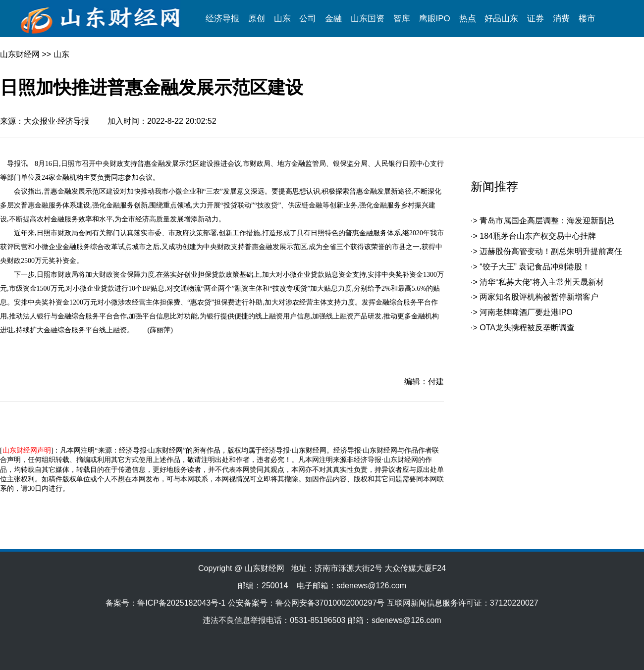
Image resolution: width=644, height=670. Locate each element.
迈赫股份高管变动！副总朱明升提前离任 (551, 251)
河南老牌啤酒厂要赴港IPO (526, 312)
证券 (536, 19)
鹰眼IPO (435, 19)
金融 (333, 19)
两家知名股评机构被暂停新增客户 (539, 297)
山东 (282, 19)
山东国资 (368, 19)
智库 (402, 19)
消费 (561, 19)
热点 (468, 19)
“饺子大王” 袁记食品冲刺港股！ (535, 267)
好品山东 (501, 19)
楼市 (587, 19)
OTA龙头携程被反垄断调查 (527, 328)
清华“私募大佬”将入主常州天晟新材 (542, 282)
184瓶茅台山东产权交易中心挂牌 (538, 236)
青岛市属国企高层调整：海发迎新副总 (547, 221)
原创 (257, 19)
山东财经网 (20, 54)
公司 (308, 19)
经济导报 (222, 19)
